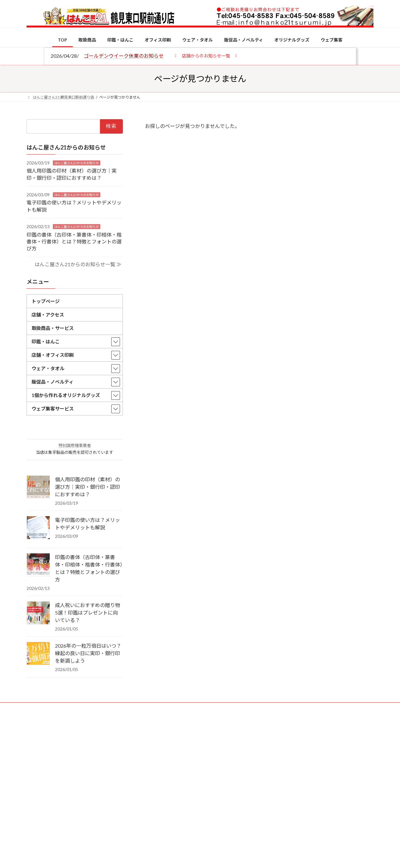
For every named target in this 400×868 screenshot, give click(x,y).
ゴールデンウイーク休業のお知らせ (124, 56)
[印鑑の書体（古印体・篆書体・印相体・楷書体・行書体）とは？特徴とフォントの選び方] (38, 565)
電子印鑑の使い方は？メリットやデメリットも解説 (87, 524)
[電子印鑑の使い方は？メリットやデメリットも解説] (38, 528)
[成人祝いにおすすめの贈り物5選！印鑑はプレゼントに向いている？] (38, 613)
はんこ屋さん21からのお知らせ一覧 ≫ (78, 264)
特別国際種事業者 (75, 445)
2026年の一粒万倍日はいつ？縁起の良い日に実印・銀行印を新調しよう (88, 653)
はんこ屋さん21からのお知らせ (77, 163)
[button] (206, 55)
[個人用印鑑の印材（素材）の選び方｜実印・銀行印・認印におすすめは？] (38, 488)
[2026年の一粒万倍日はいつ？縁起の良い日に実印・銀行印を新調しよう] (38, 654)
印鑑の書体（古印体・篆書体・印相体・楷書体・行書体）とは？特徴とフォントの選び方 (74, 241)
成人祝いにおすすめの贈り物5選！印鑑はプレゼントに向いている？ (87, 613)
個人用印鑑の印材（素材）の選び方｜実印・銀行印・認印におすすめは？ (87, 487)
